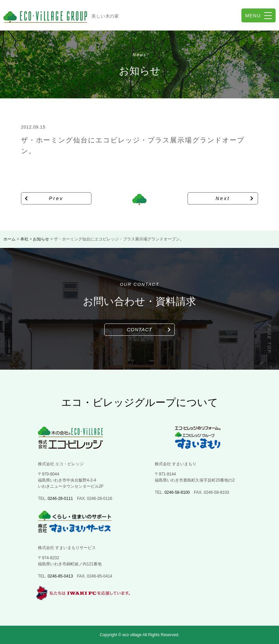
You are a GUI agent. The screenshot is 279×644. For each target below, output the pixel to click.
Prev (56, 198)
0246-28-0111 (60, 499)
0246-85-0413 (60, 576)
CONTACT (140, 330)
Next (223, 198)
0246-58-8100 (177, 492)
